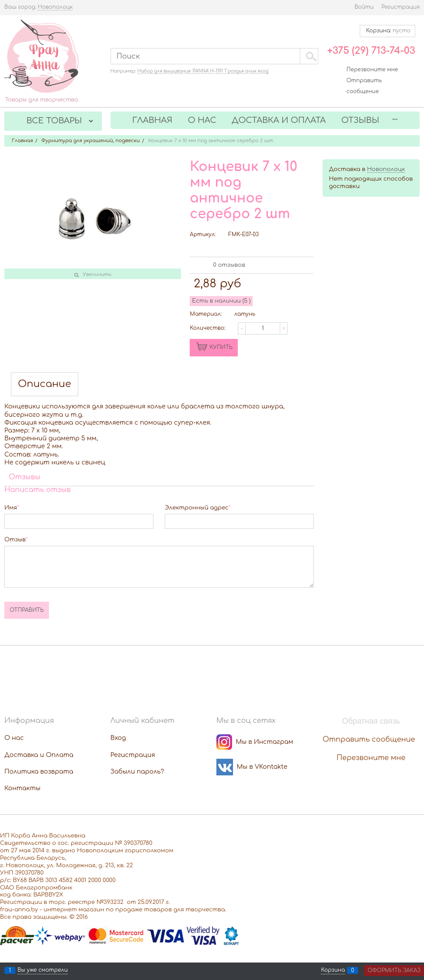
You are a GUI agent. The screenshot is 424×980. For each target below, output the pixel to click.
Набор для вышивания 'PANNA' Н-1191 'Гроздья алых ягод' (203, 71)
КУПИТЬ (221, 347)
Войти (364, 7)
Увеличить (97, 274)
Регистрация (401, 7)
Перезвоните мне (372, 70)
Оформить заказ (394, 970)
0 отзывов (229, 265)
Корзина (333, 970)
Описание (45, 384)
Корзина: (388, 31)
